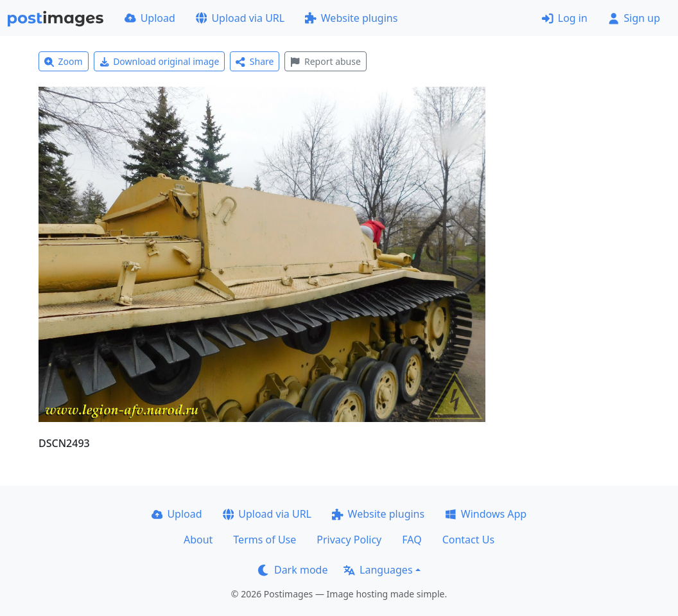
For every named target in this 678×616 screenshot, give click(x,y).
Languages (378, 570)
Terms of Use (265, 540)
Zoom (64, 61)
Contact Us (468, 540)
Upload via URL (240, 18)
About (198, 540)
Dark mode (293, 570)
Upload (150, 18)
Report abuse (325, 61)
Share (255, 61)
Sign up (634, 18)
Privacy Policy (349, 540)
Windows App (486, 514)
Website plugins (351, 18)
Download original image (160, 61)
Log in (565, 18)
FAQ (412, 540)
